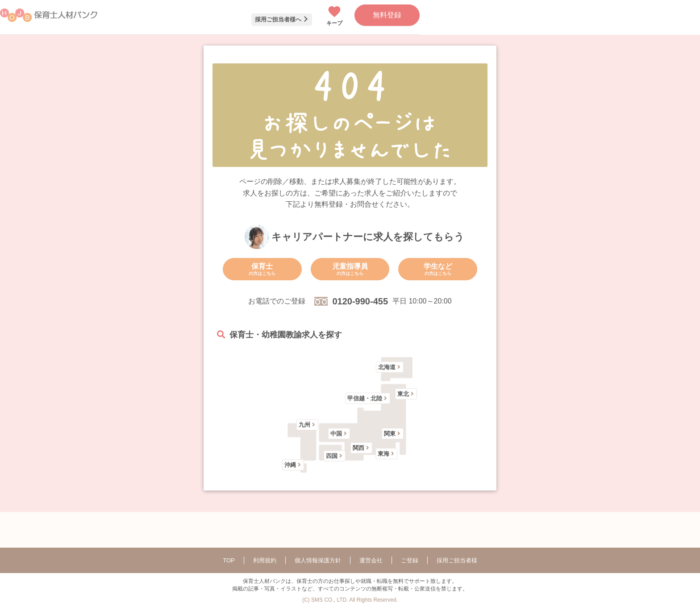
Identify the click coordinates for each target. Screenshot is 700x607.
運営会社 (371, 560)
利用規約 (265, 560)
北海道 (387, 367)
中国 (336, 434)
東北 (403, 394)
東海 (383, 454)
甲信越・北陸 (365, 398)
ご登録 (410, 560)
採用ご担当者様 (457, 560)
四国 (332, 456)
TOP (229, 560)
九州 (304, 425)
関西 (358, 448)
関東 (390, 434)
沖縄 (290, 465)
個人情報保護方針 (318, 560)
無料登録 (387, 15)
